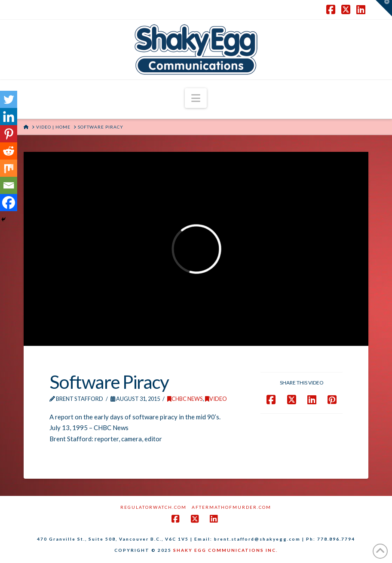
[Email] (9, 185)
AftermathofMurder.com (231, 507)
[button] (196, 98)
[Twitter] (9, 99)
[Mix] (9, 168)
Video (216, 399)
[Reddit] (9, 151)
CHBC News (185, 399)
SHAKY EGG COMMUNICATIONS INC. (225, 550)
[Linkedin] (9, 117)
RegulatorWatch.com (153, 507)
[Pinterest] (9, 134)
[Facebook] (9, 203)
